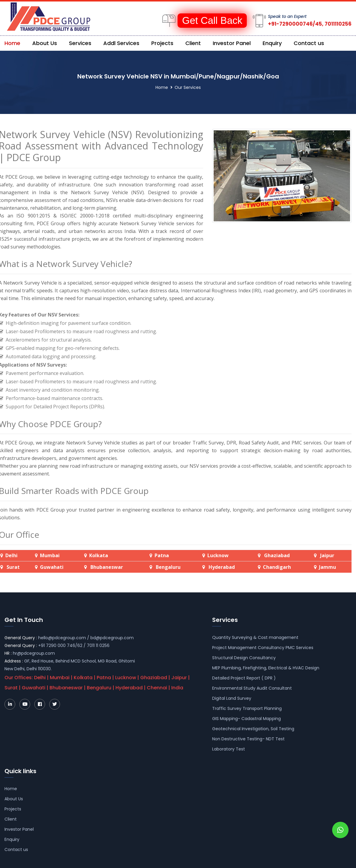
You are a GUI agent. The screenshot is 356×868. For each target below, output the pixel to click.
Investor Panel (232, 43)
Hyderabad (221, 567)
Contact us (309, 43)
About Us (45, 43)
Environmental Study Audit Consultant (252, 688)
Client (193, 43)
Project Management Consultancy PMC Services (263, 648)
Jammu (328, 567)
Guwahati (52, 567)
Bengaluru (168, 567)
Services (80, 43)
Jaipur (327, 555)
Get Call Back (212, 20)
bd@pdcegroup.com (112, 638)
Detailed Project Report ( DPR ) (244, 678)
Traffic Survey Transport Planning (247, 708)
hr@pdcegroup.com (34, 653)
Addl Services (121, 43)
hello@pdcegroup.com (62, 638)
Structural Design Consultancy (244, 658)
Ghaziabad (277, 555)
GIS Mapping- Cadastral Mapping (246, 719)
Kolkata (99, 555)
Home (12, 43)
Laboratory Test (229, 749)
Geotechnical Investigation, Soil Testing (253, 729)
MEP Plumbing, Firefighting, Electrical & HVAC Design (266, 668)
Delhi (11, 555)
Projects (162, 43)
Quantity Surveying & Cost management (255, 637)
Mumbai (50, 555)
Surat (13, 567)
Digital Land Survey (232, 698)
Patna (162, 555)
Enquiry (272, 43)
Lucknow (218, 555)
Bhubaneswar (106, 567)
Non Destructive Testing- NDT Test (248, 739)
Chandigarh (277, 567)
